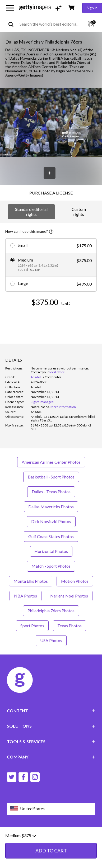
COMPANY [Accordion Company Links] (51, 757)
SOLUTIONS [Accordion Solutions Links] (51, 726)
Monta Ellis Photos (31, 581)
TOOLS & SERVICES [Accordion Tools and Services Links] (51, 741)
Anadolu (37, 377)
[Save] (50, 173)
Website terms (19, 834)
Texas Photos (69, 626)
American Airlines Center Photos (51, 462)
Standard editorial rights (31, 212)
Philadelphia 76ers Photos (51, 611)
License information (37, 839)
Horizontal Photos (51, 551)
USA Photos (51, 640)
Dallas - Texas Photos (51, 492)
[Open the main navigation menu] (10, 8)
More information (63, 407)
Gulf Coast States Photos (51, 536)
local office (57, 372)
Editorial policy (48, 834)
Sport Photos (32, 626)
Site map (28, 843)
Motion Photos (75, 581)
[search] (13, 24)
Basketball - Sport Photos (51, 477)
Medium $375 (21, 853)
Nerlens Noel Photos (69, 596)
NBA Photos (25, 596)
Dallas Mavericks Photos (51, 507)
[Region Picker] (51, 809)
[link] (40, 407)
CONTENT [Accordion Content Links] (51, 711)
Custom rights (79, 212)
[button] (51, 123)
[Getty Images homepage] (35, 8)
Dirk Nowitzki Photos (51, 521)
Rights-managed (42, 402)
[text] (50, 24)
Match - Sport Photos (51, 566)
